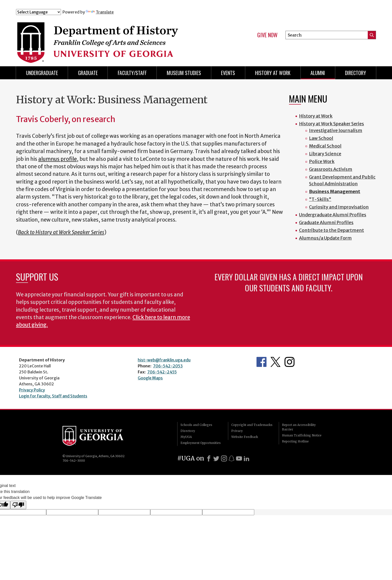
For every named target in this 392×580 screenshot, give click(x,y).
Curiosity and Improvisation (339, 207)
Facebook (261, 362)
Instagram (289, 362)
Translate (100, 12)
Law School (321, 138)
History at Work (273, 73)
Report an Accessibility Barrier (299, 427)
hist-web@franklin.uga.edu (164, 360)
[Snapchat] (231, 458)
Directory (355, 73)
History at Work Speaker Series (331, 124)
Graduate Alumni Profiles (326, 222)
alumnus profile (57, 159)
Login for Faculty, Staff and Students (53, 396)
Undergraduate (42, 73)
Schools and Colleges (196, 425)
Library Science (325, 154)
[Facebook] (209, 458)
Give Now (267, 35)
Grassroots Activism (331, 169)
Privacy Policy (32, 390)
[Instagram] (224, 458)
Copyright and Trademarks (252, 425)
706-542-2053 (168, 366)
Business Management (335, 191)
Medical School (325, 146)
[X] (216, 458)
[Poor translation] (18, 505)
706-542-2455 (162, 372)
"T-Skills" (320, 199)
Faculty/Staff (132, 73)
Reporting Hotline (295, 441)
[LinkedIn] (246, 458)
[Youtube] (239, 458)
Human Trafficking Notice (302, 435)
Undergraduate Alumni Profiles (333, 215)
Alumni (318, 73)
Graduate (88, 73)
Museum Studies (184, 73)
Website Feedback (245, 437)
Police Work (322, 161)
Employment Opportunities (201, 443)
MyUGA (186, 437)
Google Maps (150, 378)
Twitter (275, 362)
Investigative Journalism (336, 130)
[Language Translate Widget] (38, 12)
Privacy (237, 431)
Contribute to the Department (331, 230)
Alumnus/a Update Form (325, 238)
